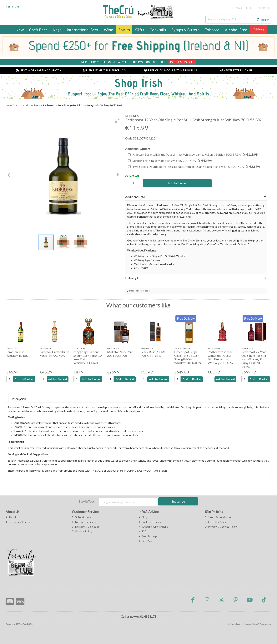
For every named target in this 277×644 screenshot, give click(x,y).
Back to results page (139, 291)
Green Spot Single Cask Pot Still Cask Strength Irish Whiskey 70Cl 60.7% (188, 357)
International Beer (83, 30)
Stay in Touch (88, 501)
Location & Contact (19, 522)
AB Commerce (264, 624)
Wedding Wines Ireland (153, 527)
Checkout (263, 8)
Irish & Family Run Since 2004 (105, 71)
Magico (238, 624)
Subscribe (178, 501)
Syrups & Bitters (185, 30)
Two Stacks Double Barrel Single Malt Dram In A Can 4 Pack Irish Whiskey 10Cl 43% (196, 167)
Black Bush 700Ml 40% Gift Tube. (153, 354)
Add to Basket (177, 183)
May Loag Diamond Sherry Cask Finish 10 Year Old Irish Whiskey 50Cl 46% (88, 357)
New (20, 30)
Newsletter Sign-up (85, 522)
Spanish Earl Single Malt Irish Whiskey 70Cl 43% (172, 161)
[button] (118, 121)
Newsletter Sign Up (237, 71)
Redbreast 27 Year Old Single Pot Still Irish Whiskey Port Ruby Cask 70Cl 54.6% (254, 359)
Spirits (124, 30)
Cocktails (158, 30)
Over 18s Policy (216, 522)
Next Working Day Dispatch (39, 71)
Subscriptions (81, 517)
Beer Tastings (148, 536)
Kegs (57, 30)
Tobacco (212, 30)
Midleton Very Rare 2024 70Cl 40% (120, 354)
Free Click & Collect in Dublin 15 (171, 71)
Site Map (145, 541)
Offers (258, 30)
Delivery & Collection (86, 527)
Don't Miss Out (182, 62)
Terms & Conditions (218, 517)
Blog (143, 517)
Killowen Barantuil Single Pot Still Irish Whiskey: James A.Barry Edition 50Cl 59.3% (195, 154)
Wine (108, 30)
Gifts (140, 30)
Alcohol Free (236, 30)
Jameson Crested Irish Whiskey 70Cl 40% (55, 354)
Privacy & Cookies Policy (221, 527)
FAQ (143, 531)
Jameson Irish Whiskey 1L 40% (17, 354)
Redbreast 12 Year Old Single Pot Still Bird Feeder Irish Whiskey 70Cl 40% (220, 357)
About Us (13, 517)
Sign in (10, 7)
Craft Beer (38, 30)
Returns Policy (82, 531)
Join (18, 7)
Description (18, 399)
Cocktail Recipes (150, 522)
